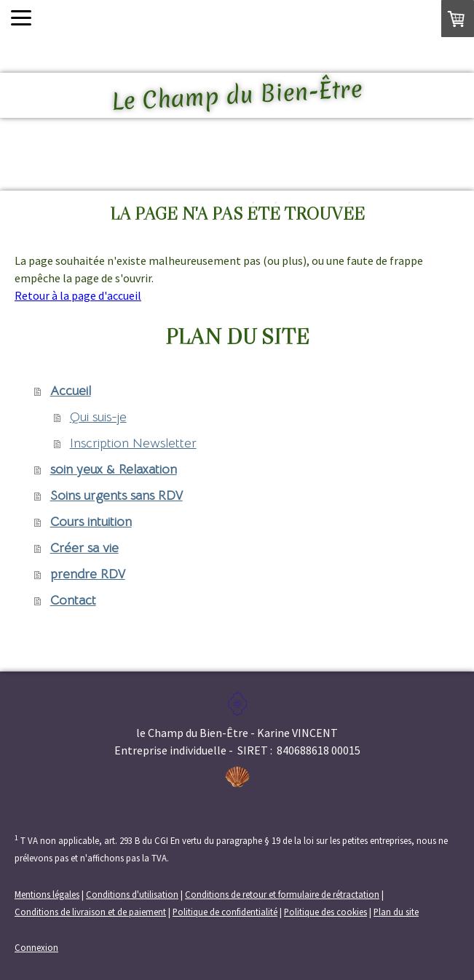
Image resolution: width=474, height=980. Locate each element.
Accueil (71, 391)
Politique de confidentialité (225, 912)
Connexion (36, 947)
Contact (73, 600)
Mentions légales (47, 894)
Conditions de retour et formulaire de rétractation (282, 894)
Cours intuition (91, 522)
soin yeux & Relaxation (114, 469)
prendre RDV (88, 574)
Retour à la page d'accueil (78, 295)
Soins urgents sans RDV (116, 495)
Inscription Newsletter (133, 443)
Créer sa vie (84, 548)
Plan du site (396, 912)
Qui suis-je (98, 417)
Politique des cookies (325, 912)
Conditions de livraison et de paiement (90, 912)
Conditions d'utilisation (132, 894)
